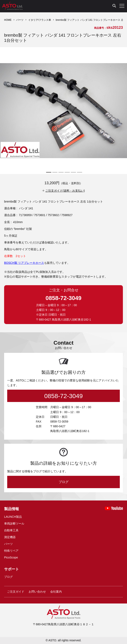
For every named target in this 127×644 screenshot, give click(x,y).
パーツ (20, 20)
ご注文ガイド (16, 592)
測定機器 (10, 537)
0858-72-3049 (63, 298)
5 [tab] (73, 174)
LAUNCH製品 (13, 517)
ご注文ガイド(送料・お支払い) (65, 191)
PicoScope (11, 557)
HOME (8, 20)
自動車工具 (11, 530)
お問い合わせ (37, 592)
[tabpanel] (63, 111)
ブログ (64, 482)
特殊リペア (11, 551)
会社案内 (56, 592)
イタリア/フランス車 (40, 20)
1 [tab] (48, 174)
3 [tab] (61, 174)
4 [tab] (67, 174)
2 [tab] (54, 174)
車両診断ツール (14, 524)
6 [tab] (79, 174)
